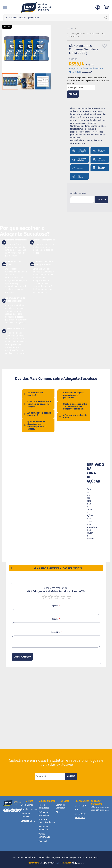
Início (70, 29)
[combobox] (56, 18)
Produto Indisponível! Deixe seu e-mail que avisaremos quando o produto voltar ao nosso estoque (88, 81)
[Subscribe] (71, 776)
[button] (8, 49)
